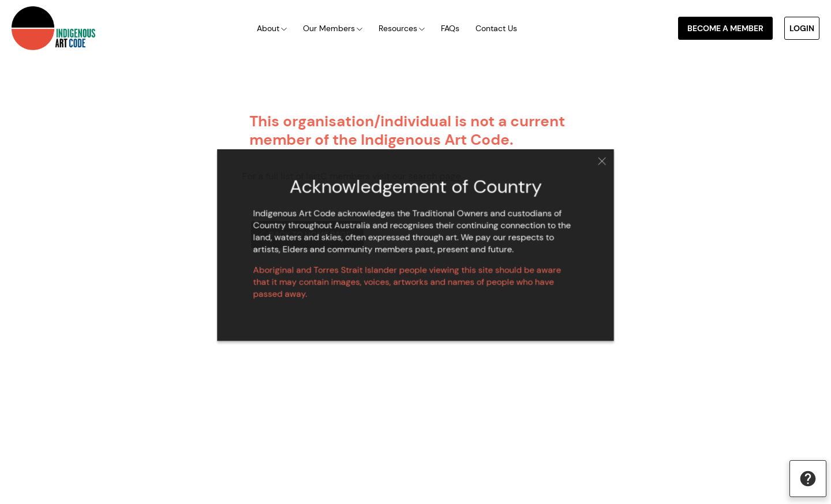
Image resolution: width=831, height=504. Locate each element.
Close (594, 165)
